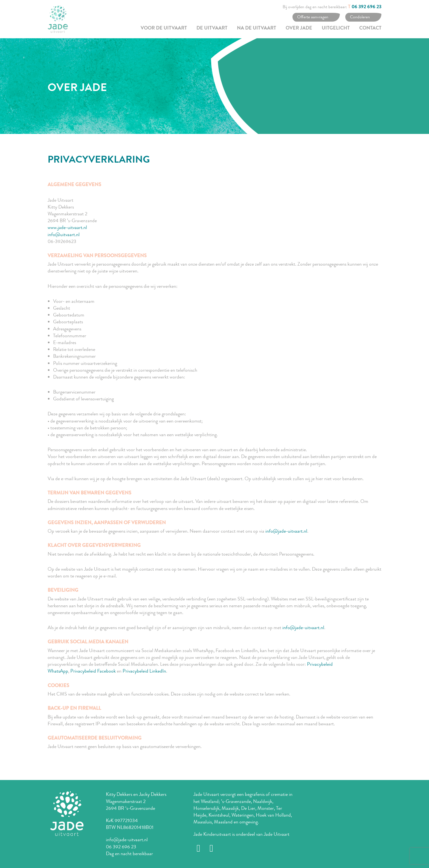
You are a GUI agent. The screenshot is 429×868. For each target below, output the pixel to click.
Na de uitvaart (256, 28)
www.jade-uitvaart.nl (67, 227)
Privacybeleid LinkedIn (144, 671)
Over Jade (299, 28)
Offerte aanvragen (313, 17)
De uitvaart (212, 28)
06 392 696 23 (366, 7)
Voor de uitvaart (164, 28)
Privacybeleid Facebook (93, 671)
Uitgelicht (336, 28)
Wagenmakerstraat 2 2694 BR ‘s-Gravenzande (131, 805)
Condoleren (360, 17)
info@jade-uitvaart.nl (286, 531)
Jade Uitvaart (277, 834)
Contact (370, 28)
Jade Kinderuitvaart (212, 834)
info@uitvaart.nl (64, 234)
